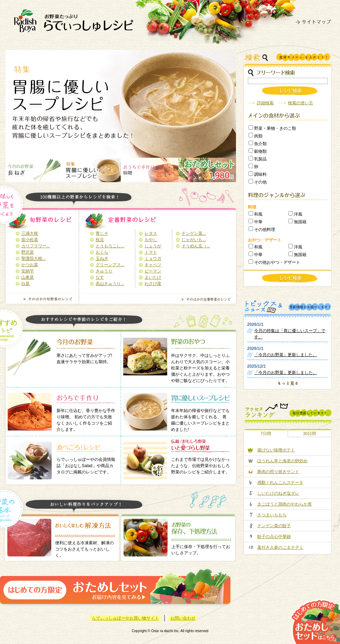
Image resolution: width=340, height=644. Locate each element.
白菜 (25, 284)
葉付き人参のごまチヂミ (280, 547)
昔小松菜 (30, 240)
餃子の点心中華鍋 (274, 537)
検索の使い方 (301, 103)
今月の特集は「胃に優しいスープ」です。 (290, 334)
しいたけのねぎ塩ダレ (278, 493)
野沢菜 (28, 252)
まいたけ (153, 277)
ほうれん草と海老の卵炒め (282, 461)
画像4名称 (207, 170)
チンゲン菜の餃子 (274, 526)
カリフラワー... (36, 246)
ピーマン (153, 271)
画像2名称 (92, 170)
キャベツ (153, 265)
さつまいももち (272, 515)
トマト (151, 252)
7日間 (266, 434)
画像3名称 (150, 170)
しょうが (153, 246)
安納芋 (28, 271)
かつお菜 (30, 265)
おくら (102, 252)
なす (100, 277)
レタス (151, 233)
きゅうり (104, 271)
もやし (151, 240)
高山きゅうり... (110, 284)
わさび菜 (153, 284)
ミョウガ (153, 259)
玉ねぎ (102, 259)
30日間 (309, 434)
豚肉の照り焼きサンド (278, 472)
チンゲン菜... (194, 233)
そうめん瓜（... (196, 246)
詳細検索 (265, 103)
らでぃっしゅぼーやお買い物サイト (125, 618)
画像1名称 (34, 170)
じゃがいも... (194, 240)
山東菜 (28, 277)
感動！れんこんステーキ (280, 482)
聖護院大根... (34, 259)
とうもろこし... (110, 246)
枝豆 (100, 240)
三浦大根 (30, 233)
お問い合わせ (183, 618)
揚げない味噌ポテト (276, 450)
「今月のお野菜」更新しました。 (286, 355)
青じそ (102, 233)
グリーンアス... (110, 265)
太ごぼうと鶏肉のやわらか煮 (284, 504)
